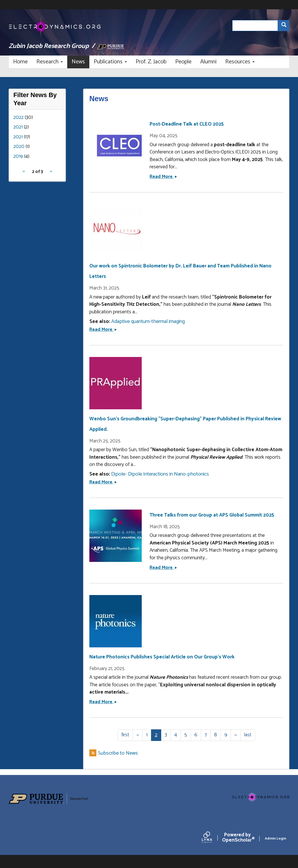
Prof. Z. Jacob (151, 62)
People (183, 62)
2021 (18, 127)
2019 (18, 156)
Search (285, 26)
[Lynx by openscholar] (212, 838)
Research (50, 62)
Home (20, 62)
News (78, 62)
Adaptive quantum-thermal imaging (148, 322)
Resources (240, 62)
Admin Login (275, 838)
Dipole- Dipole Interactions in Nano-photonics (160, 474)
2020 (19, 147)
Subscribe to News (118, 753)
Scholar (237, 839)
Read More (163, 177)
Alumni (208, 62)
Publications (110, 62)
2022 (18, 117)
